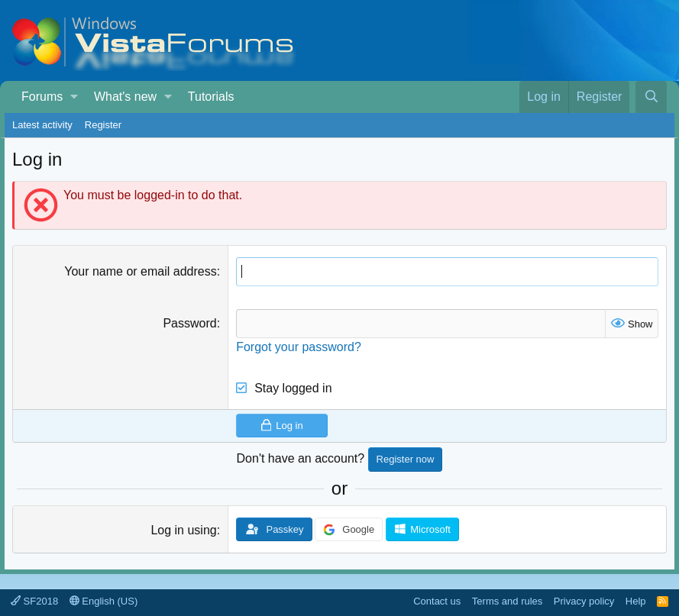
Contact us (437, 601)
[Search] (651, 97)
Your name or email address (141, 271)
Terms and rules (507, 601)
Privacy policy (584, 601)
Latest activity (42, 125)
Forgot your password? (299, 347)
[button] (74, 97)
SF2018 (34, 601)
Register (103, 125)
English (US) (104, 601)
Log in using (183, 530)
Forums (42, 97)
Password (189, 323)
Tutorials (211, 97)
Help (636, 601)
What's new (125, 97)
